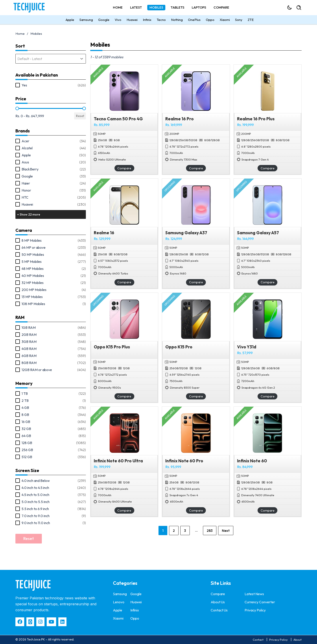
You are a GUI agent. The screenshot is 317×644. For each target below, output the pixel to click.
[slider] (17, 108)
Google (104, 21)
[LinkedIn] (62, 622)
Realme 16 (104, 233)
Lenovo (119, 602)
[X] (30, 622)
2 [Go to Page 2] (174, 531)
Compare (221, 8)
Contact (258, 640)
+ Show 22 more (29, 214)
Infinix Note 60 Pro (184, 461)
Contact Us (219, 610)
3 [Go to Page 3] (185, 531)
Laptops (199, 8)
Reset (80, 116)
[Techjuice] (35, 8)
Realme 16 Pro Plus (256, 119)
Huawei (132, 21)
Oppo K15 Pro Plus (112, 347)
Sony (239, 21)
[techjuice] (33, 585)
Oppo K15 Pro (179, 347)
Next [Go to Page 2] (226, 531)
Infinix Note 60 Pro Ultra (118, 461)
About (298, 640)
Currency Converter (260, 602)
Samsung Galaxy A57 (258, 233)
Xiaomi (225, 21)
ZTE (251, 21)
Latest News (254, 594)
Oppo (210, 21)
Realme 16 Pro (180, 119)
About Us (218, 602)
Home (118, 8)
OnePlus (194, 21)
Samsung (86, 21)
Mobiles (156, 8)
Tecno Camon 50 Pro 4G (118, 119)
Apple (70, 21)
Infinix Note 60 (252, 461)
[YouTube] (51, 622)
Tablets (177, 8)
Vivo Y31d (247, 347)
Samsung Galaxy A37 (186, 233)
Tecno (161, 21)
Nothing (177, 21)
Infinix (147, 21)
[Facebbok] (20, 622)
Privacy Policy (255, 610)
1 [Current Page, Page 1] (163, 531)
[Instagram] (40, 622)
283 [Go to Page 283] (210, 531)
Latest (136, 8)
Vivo (118, 21)
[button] (51, 85)
